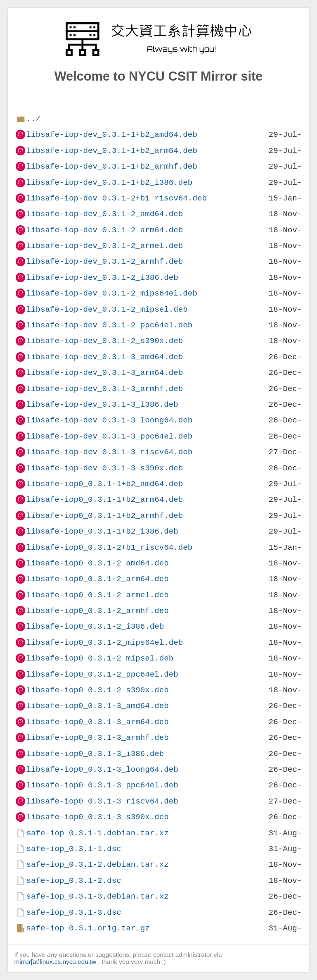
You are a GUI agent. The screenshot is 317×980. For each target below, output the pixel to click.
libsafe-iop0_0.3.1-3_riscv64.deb (102, 801)
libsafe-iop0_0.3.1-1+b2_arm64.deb (104, 500)
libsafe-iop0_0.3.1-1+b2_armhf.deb (104, 516)
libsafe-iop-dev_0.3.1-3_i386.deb (102, 404)
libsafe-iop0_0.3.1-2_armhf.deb (97, 611)
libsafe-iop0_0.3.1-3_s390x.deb (97, 817)
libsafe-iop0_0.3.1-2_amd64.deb (97, 563)
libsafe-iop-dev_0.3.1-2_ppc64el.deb (109, 325)
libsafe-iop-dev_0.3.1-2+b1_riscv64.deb (116, 198)
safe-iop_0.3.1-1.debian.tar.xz (97, 833)
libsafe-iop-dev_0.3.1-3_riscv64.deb (109, 452)
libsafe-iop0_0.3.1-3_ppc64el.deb (102, 785)
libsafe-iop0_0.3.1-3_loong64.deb (102, 769)
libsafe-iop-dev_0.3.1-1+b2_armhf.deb (111, 166)
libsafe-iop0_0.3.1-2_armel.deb (97, 595)
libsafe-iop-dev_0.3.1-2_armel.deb (104, 246)
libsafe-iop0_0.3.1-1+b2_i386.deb (102, 531)
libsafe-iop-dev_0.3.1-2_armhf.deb (104, 261)
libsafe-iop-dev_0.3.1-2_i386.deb (102, 278)
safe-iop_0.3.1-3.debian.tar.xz (97, 896)
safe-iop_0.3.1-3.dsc (73, 912)
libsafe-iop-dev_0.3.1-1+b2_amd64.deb (111, 135)
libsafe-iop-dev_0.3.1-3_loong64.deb (109, 420)
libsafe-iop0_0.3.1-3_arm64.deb (97, 722)
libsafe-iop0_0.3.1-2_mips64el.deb (104, 643)
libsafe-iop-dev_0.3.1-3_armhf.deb (104, 389)
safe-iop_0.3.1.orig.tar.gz (88, 928)
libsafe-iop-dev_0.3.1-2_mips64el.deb (111, 293)
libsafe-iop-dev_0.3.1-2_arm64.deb (104, 230)
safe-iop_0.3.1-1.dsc (73, 849)
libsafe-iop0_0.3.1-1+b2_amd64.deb (104, 484)
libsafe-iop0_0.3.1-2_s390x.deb (97, 690)
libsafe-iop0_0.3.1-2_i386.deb (95, 626)
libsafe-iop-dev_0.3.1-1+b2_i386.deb (109, 182)
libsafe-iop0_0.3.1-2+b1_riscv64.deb (109, 547)
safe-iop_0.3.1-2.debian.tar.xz (97, 864)
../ (33, 119)
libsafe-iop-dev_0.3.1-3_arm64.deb (104, 373)
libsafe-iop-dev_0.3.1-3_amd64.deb (104, 357)
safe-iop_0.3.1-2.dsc (73, 881)
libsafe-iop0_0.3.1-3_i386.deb (95, 754)
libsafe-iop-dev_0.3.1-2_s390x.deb (104, 341)
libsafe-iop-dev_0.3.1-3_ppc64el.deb (109, 436)
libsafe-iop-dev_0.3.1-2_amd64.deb (104, 214)
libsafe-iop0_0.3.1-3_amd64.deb (97, 706)
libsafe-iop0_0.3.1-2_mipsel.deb (100, 658)
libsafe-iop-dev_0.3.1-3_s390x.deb (104, 468)
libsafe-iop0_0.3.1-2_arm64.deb (97, 579)
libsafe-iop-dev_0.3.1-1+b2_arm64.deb (111, 151)
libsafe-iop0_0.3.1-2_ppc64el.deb (102, 674)
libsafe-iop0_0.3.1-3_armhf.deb (97, 738)
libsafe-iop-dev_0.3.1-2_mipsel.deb (107, 309)
